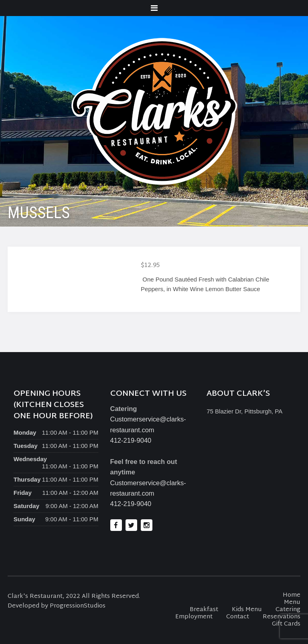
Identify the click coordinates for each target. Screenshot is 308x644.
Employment (194, 617)
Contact (238, 617)
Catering (288, 610)
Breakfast (204, 610)
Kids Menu (247, 610)
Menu (292, 602)
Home (292, 595)
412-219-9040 (131, 440)
